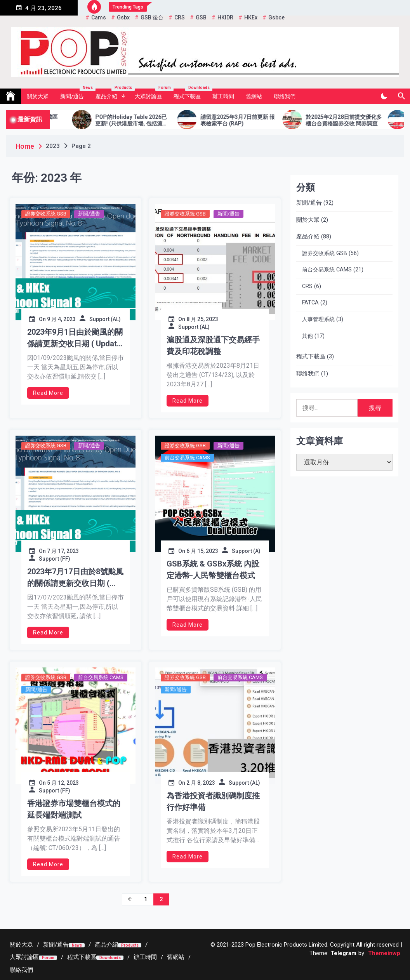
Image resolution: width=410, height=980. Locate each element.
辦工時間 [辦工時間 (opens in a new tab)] (223, 96)
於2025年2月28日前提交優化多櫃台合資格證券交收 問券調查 (354, 120)
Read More (48, 393)
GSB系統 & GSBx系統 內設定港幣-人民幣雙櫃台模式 (213, 570)
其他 (307, 336)
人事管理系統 (318, 319)
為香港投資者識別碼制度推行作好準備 (213, 801)
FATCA (310, 303)
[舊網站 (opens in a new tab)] (176, 957)
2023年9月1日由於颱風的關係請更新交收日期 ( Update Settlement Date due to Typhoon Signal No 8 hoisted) (75, 338)
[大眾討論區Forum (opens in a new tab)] (33, 957)
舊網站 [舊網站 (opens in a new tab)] (254, 96)
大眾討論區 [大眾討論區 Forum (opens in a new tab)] (151, 94)
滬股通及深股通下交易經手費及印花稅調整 (213, 346)
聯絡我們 (285, 96)
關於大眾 (38, 96)
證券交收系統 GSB (46, 214)
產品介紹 (112, 94)
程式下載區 (190, 94)
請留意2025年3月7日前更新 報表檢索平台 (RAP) (248, 120)
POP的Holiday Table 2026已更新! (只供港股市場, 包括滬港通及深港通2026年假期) (142, 120)
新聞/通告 (75, 94)
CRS (307, 286)
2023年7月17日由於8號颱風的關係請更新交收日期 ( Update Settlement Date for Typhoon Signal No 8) (75, 578)
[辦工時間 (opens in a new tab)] (145, 957)
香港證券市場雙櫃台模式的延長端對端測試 (74, 809)
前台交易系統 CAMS (187, 458)
